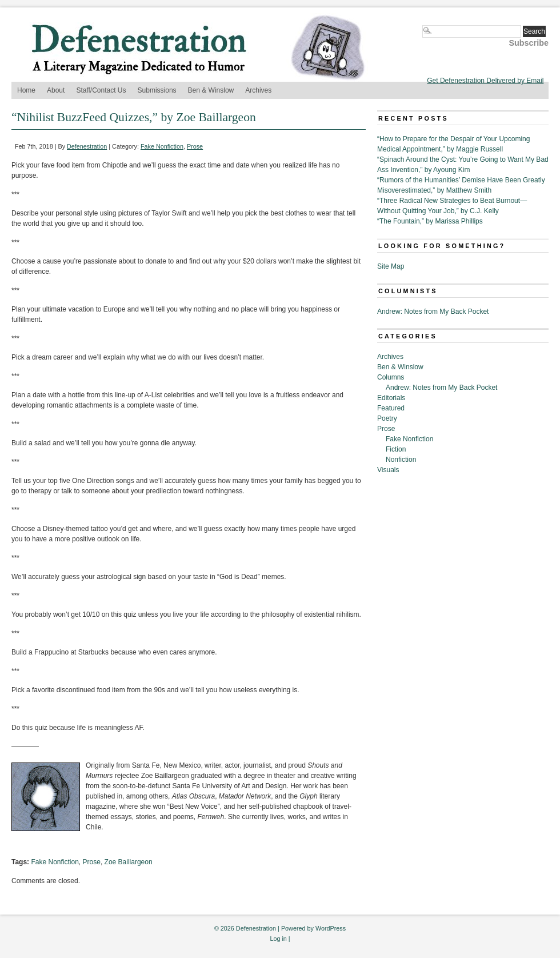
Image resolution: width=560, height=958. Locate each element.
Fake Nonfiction (162, 146)
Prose (195, 146)
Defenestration (87, 146)
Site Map (391, 266)
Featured (391, 408)
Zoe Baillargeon (129, 862)
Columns (391, 377)
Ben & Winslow (211, 90)
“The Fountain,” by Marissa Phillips (430, 221)
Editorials (391, 398)
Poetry (387, 418)
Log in (278, 939)
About (56, 90)
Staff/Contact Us (101, 90)
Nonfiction (401, 460)
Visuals (388, 470)
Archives (258, 90)
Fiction (396, 449)
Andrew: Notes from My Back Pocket (433, 312)
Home (26, 90)
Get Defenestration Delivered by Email (485, 81)
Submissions (157, 90)
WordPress (331, 928)
